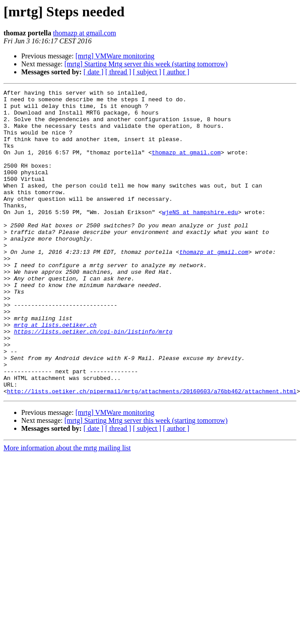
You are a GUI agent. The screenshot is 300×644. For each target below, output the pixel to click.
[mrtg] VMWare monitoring (115, 56)
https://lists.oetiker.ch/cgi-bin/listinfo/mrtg (93, 380)
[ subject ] (147, 72)
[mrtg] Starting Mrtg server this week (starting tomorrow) (146, 64)
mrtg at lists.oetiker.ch (55, 372)
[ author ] (176, 72)
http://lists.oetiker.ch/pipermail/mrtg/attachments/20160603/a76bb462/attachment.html (152, 452)
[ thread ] (118, 72)
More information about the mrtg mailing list (67, 509)
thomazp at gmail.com (85, 33)
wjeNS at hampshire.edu (200, 237)
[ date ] (93, 72)
